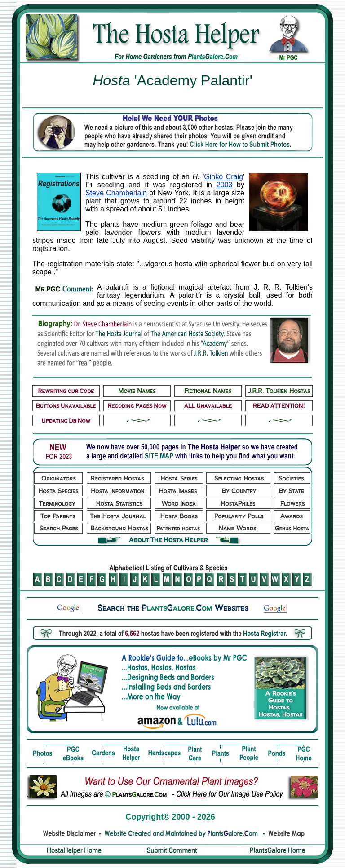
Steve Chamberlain (116, 193)
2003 (225, 185)
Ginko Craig (223, 177)
